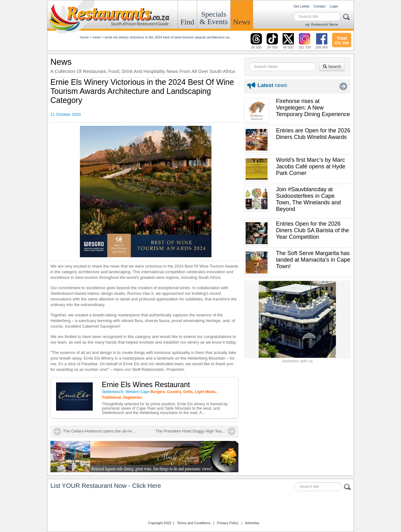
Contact (320, 6)
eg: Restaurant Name (322, 24)
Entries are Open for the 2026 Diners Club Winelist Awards (313, 134)
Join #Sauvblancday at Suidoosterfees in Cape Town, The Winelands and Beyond (308, 199)
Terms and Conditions (194, 523)
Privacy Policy (228, 523)
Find (187, 22)
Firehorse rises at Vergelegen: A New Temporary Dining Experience (313, 108)
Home (85, 37)
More (343, 86)
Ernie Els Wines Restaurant (146, 385)
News (242, 22)
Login (334, 6)
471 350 (342, 40)
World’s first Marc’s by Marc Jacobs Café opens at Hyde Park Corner (311, 166)
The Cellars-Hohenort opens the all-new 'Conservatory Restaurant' (101, 431)
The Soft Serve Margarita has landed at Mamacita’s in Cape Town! (313, 260)
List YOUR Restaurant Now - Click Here (106, 486)
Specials (214, 18)
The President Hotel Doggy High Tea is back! (195, 431)
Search (332, 66)
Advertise (252, 523)
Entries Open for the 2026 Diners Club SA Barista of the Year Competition (312, 230)
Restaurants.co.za (200, 507)
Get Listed (301, 6)
